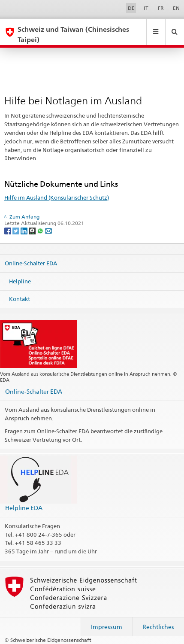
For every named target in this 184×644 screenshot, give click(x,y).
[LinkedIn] (25, 230)
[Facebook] (8, 230)
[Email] (48, 230)
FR (161, 8)
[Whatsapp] (41, 230)
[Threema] (33, 230)
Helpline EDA (24, 508)
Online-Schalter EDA (31, 263)
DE (131, 8)
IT (146, 8)
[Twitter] (17, 230)
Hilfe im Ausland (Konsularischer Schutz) (57, 197)
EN (176, 8)
